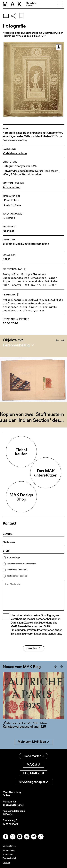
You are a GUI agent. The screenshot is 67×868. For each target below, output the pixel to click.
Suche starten (33, 756)
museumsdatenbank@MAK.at (14, 813)
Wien (6, 174)
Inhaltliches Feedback (17, 570)
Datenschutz (9, 850)
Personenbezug (16, 345)
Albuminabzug (12, 187)
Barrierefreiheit (10, 858)
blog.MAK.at (33, 773)
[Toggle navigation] (61, 4)
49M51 (7, 259)
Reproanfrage (13, 558)
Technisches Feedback (18, 576)
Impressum (8, 854)
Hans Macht (51, 171)
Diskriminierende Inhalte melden (22, 564)
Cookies (7, 862)
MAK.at (33, 765)
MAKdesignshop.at (34, 782)
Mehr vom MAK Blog (33, 742)
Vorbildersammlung (15, 153)
